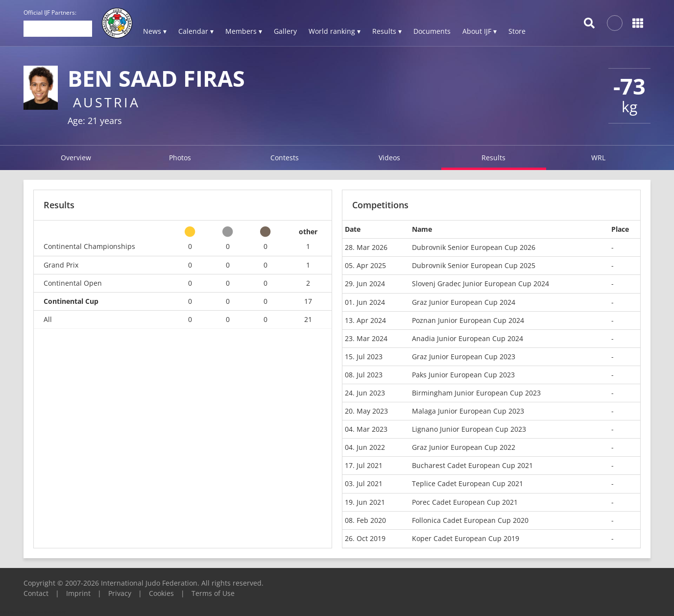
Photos (180, 158)
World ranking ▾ (335, 31)
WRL (598, 158)
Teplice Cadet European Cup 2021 (468, 483)
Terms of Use (213, 593)
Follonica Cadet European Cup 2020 (470, 520)
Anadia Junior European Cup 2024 (468, 338)
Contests (285, 158)
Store (517, 31)
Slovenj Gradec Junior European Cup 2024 (481, 283)
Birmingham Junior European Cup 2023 (476, 393)
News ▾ (155, 31)
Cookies (161, 593)
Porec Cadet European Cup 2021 (465, 502)
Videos (389, 158)
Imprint (78, 593)
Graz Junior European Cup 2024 (464, 302)
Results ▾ (387, 31)
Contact (36, 593)
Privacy (120, 593)
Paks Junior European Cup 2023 (463, 375)
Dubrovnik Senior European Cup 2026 (474, 247)
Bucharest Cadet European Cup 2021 (472, 465)
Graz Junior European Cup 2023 (464, 357)
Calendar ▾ (196, 31)
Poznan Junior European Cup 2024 (468, 320)
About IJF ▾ (480, 31)
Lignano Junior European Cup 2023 (469, 429)
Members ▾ (244, 31)
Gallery (285, 31)
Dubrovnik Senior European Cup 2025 (474, 265)
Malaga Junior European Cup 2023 (468, 411)
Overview (76, 158)
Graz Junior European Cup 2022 (464, 447)
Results (493, 158)
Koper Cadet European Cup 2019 (466, 538)
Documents (432, 31)
